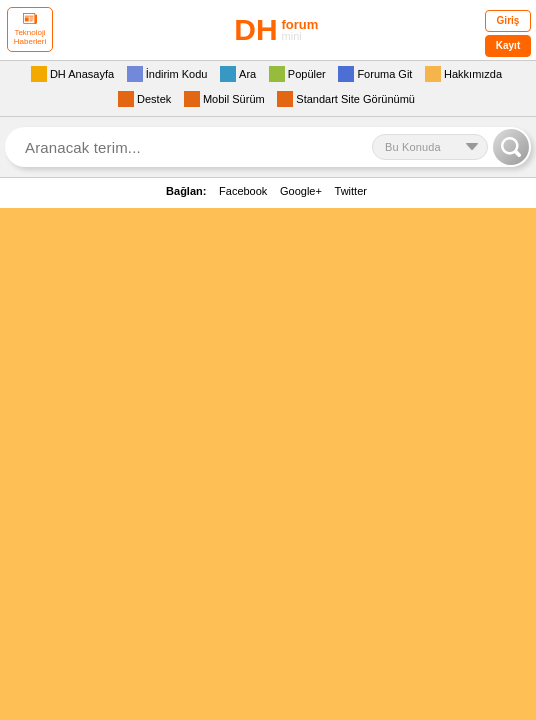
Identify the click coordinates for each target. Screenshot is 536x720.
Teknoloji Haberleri (30, 29)
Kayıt (508, 45)
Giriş (508, 20)
